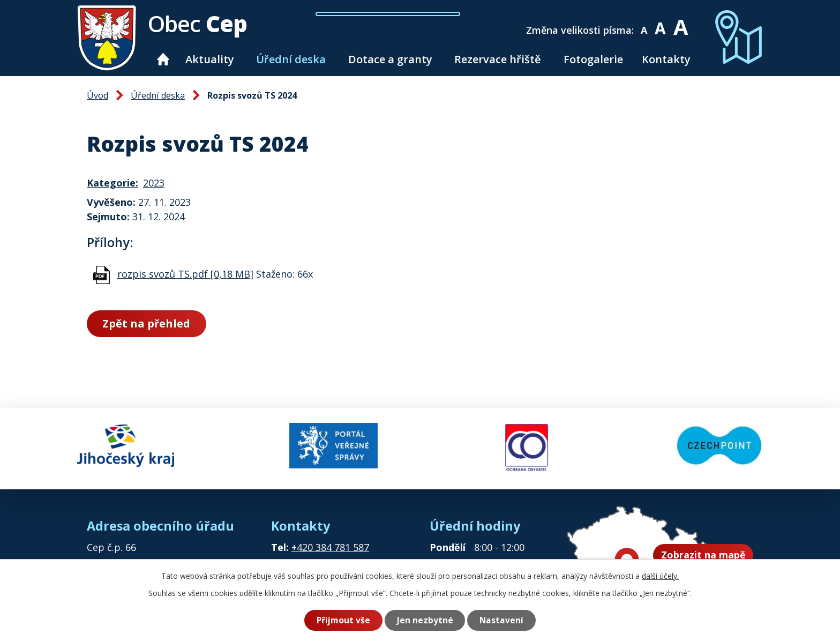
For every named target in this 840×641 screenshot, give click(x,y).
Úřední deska (291, 59)
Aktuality (210, 59)
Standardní (662, 23)
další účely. (660, 576)
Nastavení (502, 620)
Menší (646, 23)
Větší (682, 23)
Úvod (163, 59)
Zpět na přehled (147, 323)
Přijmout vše (343, 620)
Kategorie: (112, 183)
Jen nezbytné (425, 620)
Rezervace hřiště (498, 59)
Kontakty (666, 59)
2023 (154, 183)
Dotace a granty (390, 59)
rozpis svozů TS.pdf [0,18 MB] (185, 274)
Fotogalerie (593, 59)
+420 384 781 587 (330, 545)
